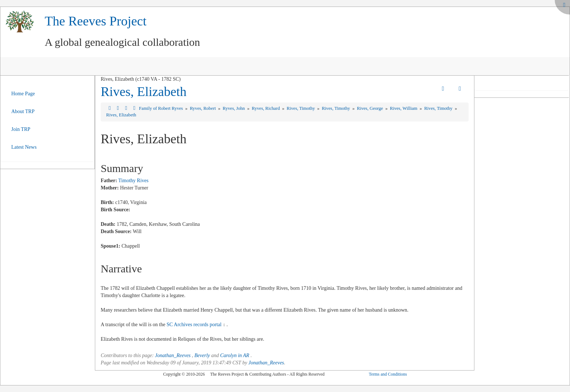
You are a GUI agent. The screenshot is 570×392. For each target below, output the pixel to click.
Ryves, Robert (203, 108)
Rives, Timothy (302, 108)
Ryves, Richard (266, 108)
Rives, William (404, 108)
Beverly (202, 355)
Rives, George (371, 108)
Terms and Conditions (388, 374)
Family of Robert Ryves (161, 108)
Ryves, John (234, 108)
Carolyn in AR (235, 355)
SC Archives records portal (194, 325)
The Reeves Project (96, 21)
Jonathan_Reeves (173, 355)
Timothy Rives (133, 181)
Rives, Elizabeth (144, 92)
